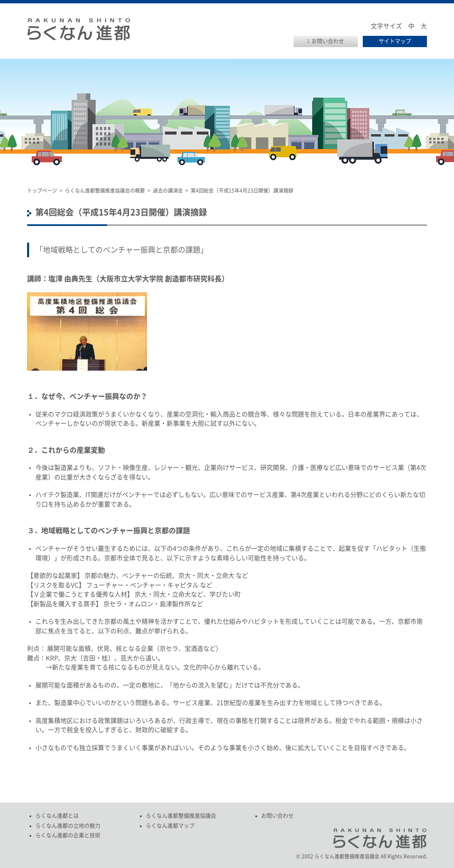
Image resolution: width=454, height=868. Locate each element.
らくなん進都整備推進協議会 (181, 816)
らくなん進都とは (57, 816)
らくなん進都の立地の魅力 (68, 826)
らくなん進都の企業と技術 (68, 835)
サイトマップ (395, 41)
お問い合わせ (328, 41)
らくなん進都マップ (170, 826)
